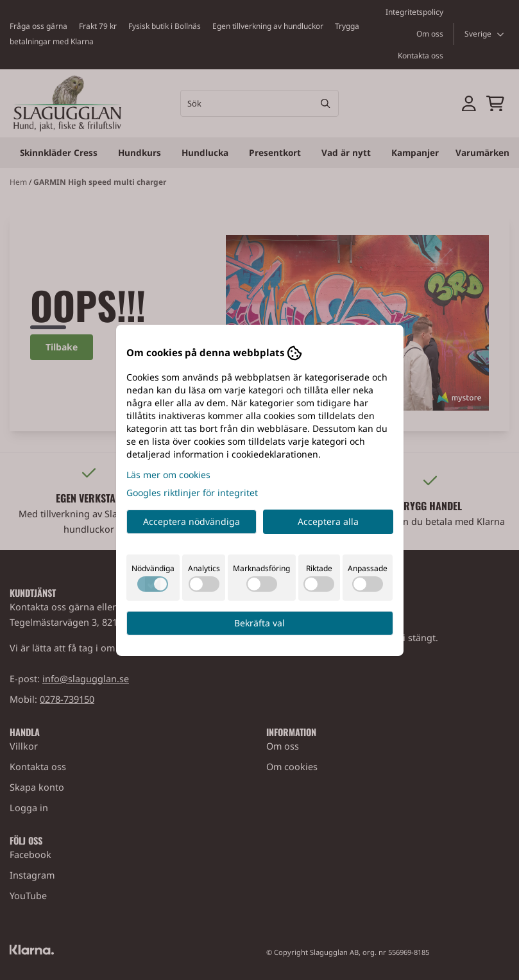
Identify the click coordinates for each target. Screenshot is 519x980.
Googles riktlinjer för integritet (192, 493)
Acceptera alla (328, 521)
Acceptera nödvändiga (191, 521)
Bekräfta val (259, 623)
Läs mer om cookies (168, 475)
